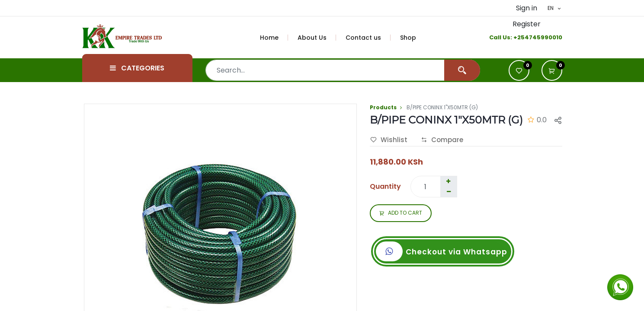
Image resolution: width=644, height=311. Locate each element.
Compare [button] (442, 140)
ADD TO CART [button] (401, 213)
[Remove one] (449, 192)
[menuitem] (274, 38)
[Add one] (449, 181)
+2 (517, 37)
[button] (552, 70)
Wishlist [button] (389, 140)
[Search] (462, 70)
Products (383, 107)
